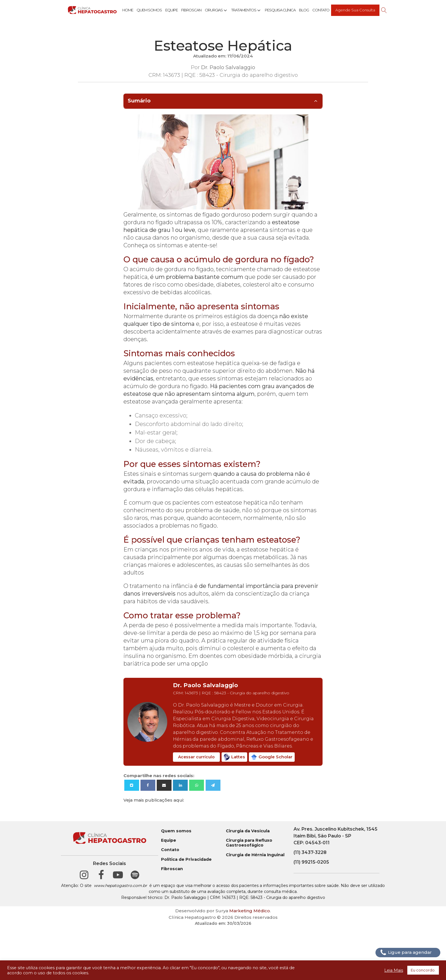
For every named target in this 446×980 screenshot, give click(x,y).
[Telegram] (213, 785)
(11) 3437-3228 (310, 852)
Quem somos (176, 831)
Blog (304, 10)
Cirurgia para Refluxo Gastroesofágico (249, 843)
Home (128, 10)
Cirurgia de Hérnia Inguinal (255, 855)
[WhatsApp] (197, 785)
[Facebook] (148, 785)
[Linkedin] (180, 785)
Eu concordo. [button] (423, 970)
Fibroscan (191, 10)
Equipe (172, 10)
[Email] (164, 785)
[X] (132, 785)
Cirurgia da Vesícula (248, 831)
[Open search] (384, 10)
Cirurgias (216, 10)
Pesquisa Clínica (280, 10)
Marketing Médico (250, 911)
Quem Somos (149, 10)
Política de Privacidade (186, 859)
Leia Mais (394, 970)
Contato (321, 10)
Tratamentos (246, 10)
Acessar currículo (196, 757)
